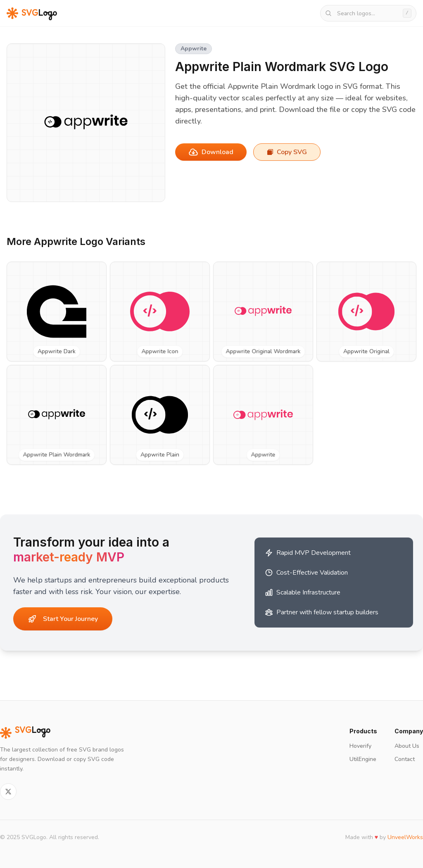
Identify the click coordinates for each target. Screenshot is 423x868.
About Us (407, 746)
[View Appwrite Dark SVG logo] (57, 312)
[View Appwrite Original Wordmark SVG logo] (263, 312)
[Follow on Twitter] (8, 792)
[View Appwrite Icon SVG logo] (160, 312)
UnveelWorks (405, 837)
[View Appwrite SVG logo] (263, 415)
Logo (25, 733)
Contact (405, 759)
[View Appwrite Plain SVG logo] (160, 415)
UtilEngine (363, 759)
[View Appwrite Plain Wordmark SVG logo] (57, 415)
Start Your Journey (63, 619)
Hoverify (360, 746)
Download (211, 152)
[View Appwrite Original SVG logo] (366, 312)
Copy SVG (287, 152)
